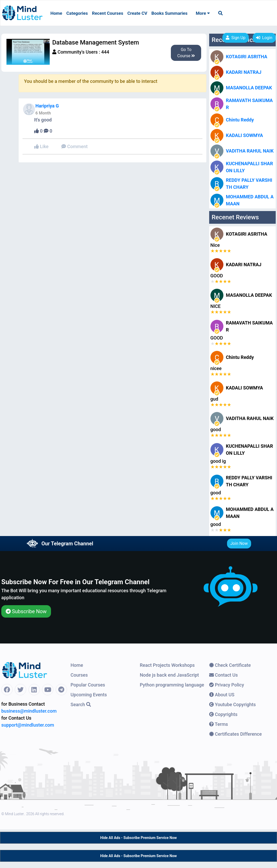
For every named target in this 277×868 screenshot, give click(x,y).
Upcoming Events (89, 695)
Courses (79, 675)
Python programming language (172, 685)
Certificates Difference (236, 734)
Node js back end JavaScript (169, 675)
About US (222, 695)
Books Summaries (169, 13)
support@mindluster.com (28, 725)
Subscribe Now (26, 611)
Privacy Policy (227, 685)
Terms (219, 724)
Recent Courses (108, 13)
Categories (77, 13)
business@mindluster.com (29, 711)
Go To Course (186, 53)
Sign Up (236, 38)
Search (81, 704)
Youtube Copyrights (233, 704)
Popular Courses (88, 685)
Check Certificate (230, 665)
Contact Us (224, 675)
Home (56, 13)
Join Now (239, 543)
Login (264, 38)
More (203, 13)
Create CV (137, 13)
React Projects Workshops (167, 665)
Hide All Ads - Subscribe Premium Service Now (138, 838)
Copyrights (223, 714)
